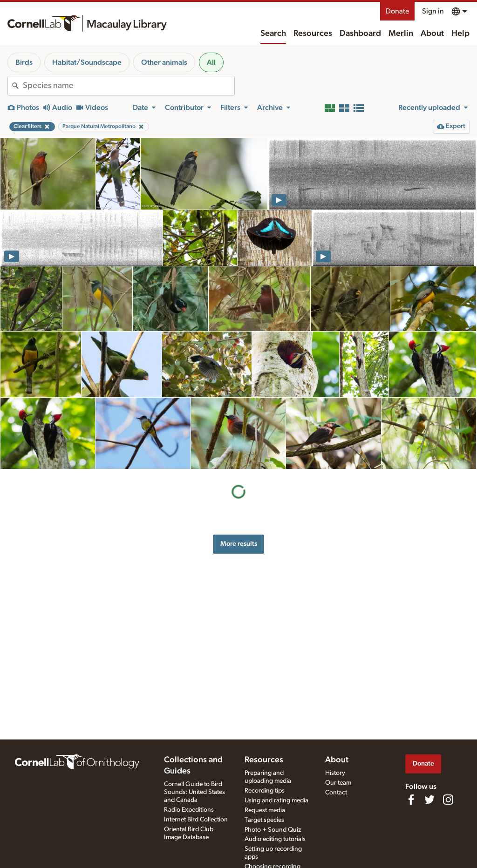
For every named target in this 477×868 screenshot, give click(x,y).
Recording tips (265, 791)
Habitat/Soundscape (87, 62)
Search (273, 34)
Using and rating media (276, 800)
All (211, 62)
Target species (264, 820)
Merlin (401, 34)
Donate (397, 11)
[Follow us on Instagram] (448, 800)
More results (239, 544)
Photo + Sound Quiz (273, 830)
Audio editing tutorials (275, 839)
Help (460, 34)
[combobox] (129, 86)
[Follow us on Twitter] (429, 800)
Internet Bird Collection (196, 820)
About (432, 34)
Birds (24, 62)
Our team (338, 783)
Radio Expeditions (189, 810)
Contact (336, 793)
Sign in (433, 11)
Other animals (164, 62)
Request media (265, 810)
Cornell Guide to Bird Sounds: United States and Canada (194, 792)
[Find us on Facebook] (411, 800)
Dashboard (360, 34)
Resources (313, 34)
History (335, 773)
